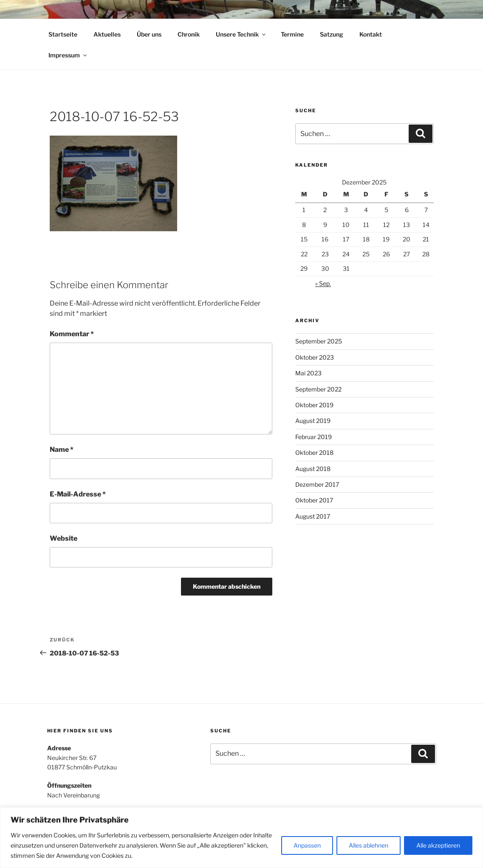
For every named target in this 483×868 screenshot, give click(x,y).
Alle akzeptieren (438, 845)
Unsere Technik (241, 34)
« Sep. (323, 283)
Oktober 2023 (315, 357)
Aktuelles (107, 34)
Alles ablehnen (369, 845)
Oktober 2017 (314, 500)
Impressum (68, 55)
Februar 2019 (314, 437)
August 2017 (313, 516)
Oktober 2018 (314, 452)
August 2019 (313, 421)
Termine (292, 34)
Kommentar (72, 334)
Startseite (63, 34)
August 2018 (313, 469)
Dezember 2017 (317, 484)
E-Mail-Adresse (78, 494)
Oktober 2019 (314, 405)
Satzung (332, 34)
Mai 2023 (308, 373)
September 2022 (318, 389)
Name (62, 450)
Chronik (189, 34)
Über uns (149, 34)
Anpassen (307, 845)
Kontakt (371, 34)
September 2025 (319, 341)
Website (64, 538)
